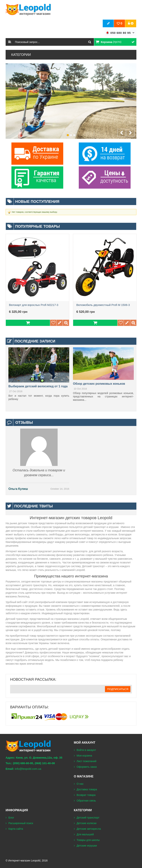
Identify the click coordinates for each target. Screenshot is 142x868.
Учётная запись (131, 24)
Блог (11, 818)
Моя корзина (84, 756)
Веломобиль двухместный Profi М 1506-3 (103, 305)
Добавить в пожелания (53, 323)
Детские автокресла (89, 829)
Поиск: (10, 42)
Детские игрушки (87, 846)
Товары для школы (88, 840)
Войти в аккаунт (86, 750)
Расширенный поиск (21, 823)
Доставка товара (87, 789)
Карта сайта (16, 829)
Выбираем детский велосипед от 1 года (38, 386)
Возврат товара (86, 795)
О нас (80, 784)
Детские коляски (87, 823)
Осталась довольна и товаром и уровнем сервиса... (39, 473)
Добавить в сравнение (60, 323)
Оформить (108, 24)
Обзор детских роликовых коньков (99, 384)
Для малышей (85, 834)
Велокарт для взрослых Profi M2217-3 (34, 305)
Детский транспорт (88, 818)
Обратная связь (86, 801)
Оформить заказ (87, 767)
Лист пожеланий (87, 761)
